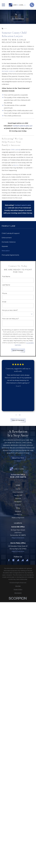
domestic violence (8, 71)
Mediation (18, 502)
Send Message (18, 350)
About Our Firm (18, 458)
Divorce (18, 498)
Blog (18, 508)
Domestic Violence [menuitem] (9, 242)
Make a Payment (18, 518)
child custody (15, 150)
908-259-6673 (18, 477)
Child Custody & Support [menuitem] (11, 233)
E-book (18, 505)
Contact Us (18, 514)
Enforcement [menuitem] (7, 238)
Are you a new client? (10, 310)
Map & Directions (18, 538)
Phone (5, 293)
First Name (6, 277)
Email (4, 302)
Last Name (6, 285)
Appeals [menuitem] (5, 246)
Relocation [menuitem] (6, 251)
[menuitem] (18, 586)
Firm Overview (18, 492)
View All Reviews (18, 420)
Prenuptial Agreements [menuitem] (10, 255)
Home (18, 489)
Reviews (18, 511)
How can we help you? (10, 319)
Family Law (18, 495)
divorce (16, 165)
